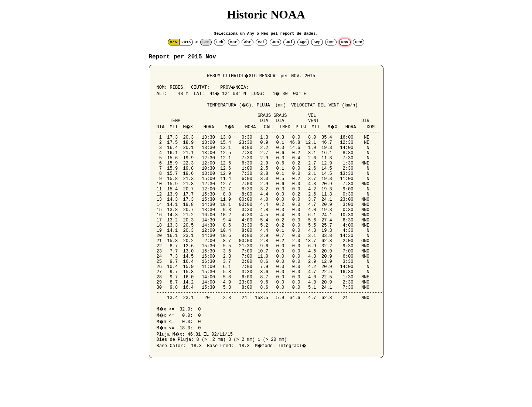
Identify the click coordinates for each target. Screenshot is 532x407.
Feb (220, 42)
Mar (234, 42)
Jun (275, 42)
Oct (331, 42)
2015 (186, 42)
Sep (317, 42)
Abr (247, 42)
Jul (289, 42)
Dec (359, 42)
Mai (261, 42)
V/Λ (173, 42)
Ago (303, 42)
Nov (345, 42)
